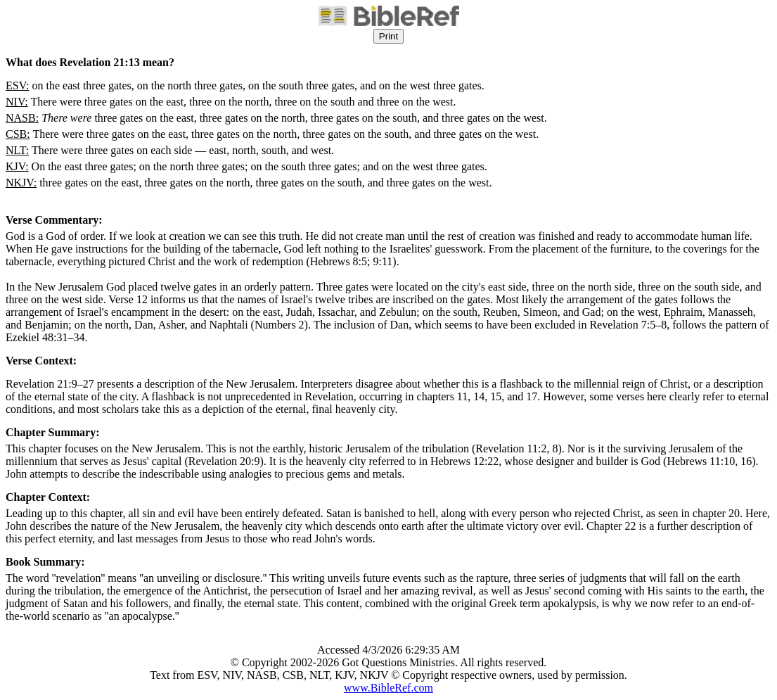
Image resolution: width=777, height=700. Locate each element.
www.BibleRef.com (389, 688)
